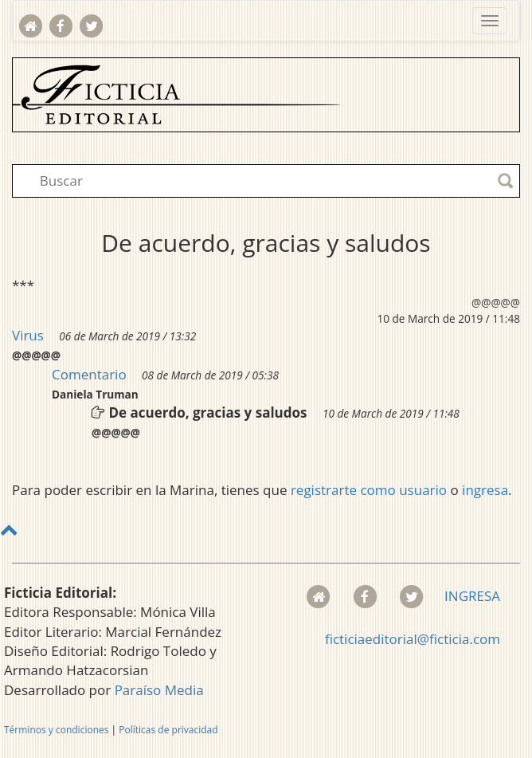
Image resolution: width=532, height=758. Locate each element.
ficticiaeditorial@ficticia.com (413, 639)
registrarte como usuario (369, 490)
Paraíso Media (159, 690)
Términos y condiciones (56, 730)
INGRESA (472, 596)
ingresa (485, 490)
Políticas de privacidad (168, 730)
